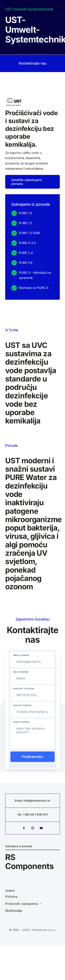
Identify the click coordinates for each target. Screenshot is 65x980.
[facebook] (24, 828)
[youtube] (41, 828)
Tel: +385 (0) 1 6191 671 (32, 814)
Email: (19, 801)
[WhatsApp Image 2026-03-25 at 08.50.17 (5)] (14, 99)
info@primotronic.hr (37, 801)
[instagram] (33, 828)
